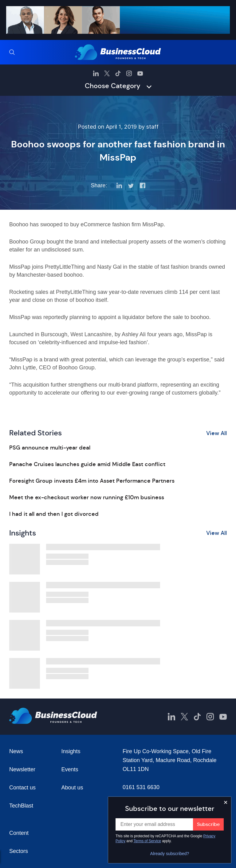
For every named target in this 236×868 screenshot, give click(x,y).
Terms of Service (147, 841)
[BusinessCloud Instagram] (129, 73)
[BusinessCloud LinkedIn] (96, 73)
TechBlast (21, 806)
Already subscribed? (170, 854)
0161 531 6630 (141, 787)
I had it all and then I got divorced (54, 514)
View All (216, 433)
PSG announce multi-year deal (50, 448)
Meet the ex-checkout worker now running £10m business (87, 497)
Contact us (22, 788)
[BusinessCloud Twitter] (107, 73)
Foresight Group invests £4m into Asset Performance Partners (92, 481)
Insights (71, 751)
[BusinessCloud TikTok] (118, 73)
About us (72, 788)
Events (70, 769)
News (16, 751)
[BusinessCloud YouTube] (140, 73)
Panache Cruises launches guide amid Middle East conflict (87, 464)
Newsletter (22, 769)
